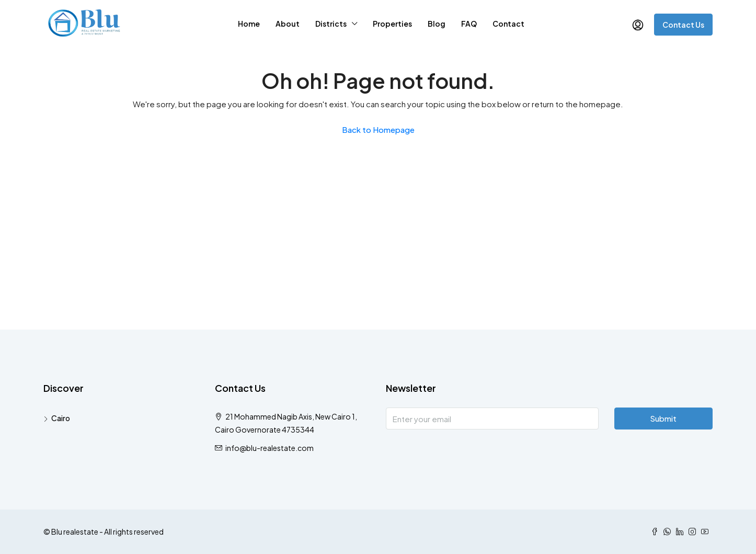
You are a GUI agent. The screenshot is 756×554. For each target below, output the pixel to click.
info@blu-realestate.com (270, 448)
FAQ (469, 24)
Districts (331, 24)
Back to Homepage (378, 129)
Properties (392, 24)
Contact (508, 24)
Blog (437, 24)
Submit (663, 418)
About (288, 24)
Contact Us (683, 25)
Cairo (61, 418)
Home (249, 24)
